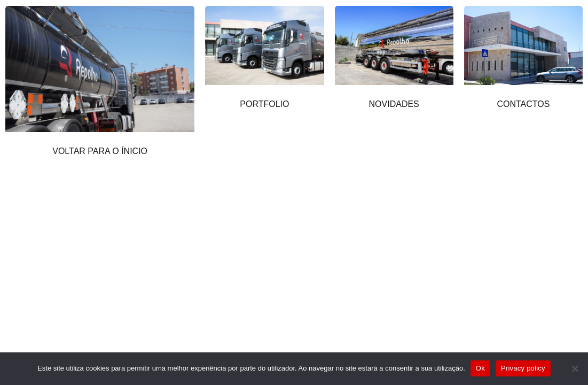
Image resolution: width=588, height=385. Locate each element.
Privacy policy (523, 368)
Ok (480, 368)
